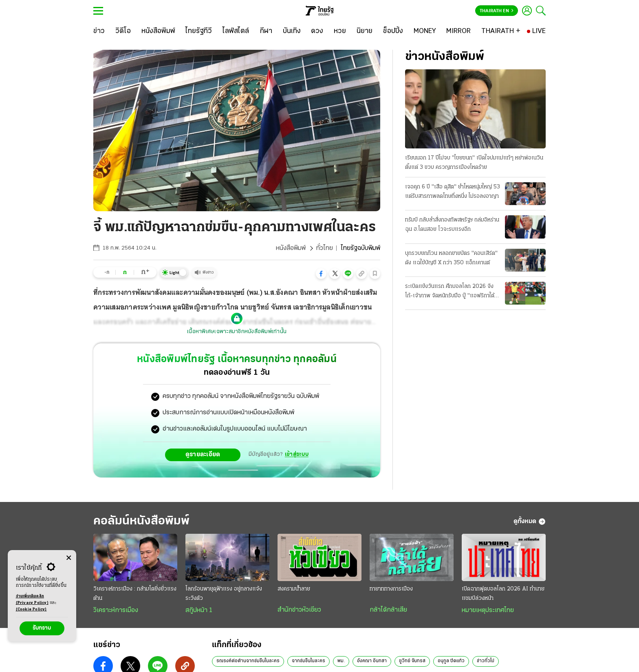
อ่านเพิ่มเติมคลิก (32, 600)
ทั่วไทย (325, 248)
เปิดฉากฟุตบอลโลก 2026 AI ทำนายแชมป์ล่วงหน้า (503, 594)
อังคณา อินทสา (372, 661)
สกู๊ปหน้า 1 (199, 610)
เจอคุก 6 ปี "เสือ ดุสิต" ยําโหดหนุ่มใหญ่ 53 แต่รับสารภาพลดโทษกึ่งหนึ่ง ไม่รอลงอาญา (453, 192)
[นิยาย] (365, 31)
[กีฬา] (266, 31)
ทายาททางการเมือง (391, 589)
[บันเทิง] (292, 31)
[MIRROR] (458, 31)
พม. (341, 661)
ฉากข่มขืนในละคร (308, 661)
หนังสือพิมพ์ (291, 248)
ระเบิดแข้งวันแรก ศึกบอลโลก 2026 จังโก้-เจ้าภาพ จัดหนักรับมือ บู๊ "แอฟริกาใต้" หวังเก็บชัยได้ (451, 292)
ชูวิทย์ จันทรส (412, 661)
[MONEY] (425, 31)
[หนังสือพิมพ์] (158, 31)
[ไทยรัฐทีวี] (199, 31)
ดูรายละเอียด (203, 455)
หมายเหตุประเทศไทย (488, 610)
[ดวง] (317, 31)
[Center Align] (69, 558)
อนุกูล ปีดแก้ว (451, 661)
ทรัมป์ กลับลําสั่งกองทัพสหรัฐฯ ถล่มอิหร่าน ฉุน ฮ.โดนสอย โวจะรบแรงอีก (452, 225)
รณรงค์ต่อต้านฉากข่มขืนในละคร (248, 661)
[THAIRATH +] (501, 31)
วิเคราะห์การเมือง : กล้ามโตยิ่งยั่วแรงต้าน (135, 594)
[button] (321, 274)
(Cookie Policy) (31, 609)
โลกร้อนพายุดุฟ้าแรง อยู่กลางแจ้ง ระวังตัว (224, 594)
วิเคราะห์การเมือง (116, 610)
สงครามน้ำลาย (294, 589)
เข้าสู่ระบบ (297, 454)
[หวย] (340, 31)
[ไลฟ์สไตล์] (236, 31)
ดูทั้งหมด (530, 522)
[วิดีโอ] (123, 31)
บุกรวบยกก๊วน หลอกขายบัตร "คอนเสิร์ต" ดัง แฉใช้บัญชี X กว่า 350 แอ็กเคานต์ (451, 258)
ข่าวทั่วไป (486, 661)
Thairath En (497, 11)
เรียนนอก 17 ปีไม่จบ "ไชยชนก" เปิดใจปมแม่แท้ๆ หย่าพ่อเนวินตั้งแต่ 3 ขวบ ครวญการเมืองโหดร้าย (474, 163)
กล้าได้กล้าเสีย (388, 610)
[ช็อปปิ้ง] (393, 31)
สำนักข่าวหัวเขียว (299, 610)
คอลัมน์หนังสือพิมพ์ (141, 521)
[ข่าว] (99, 31)
